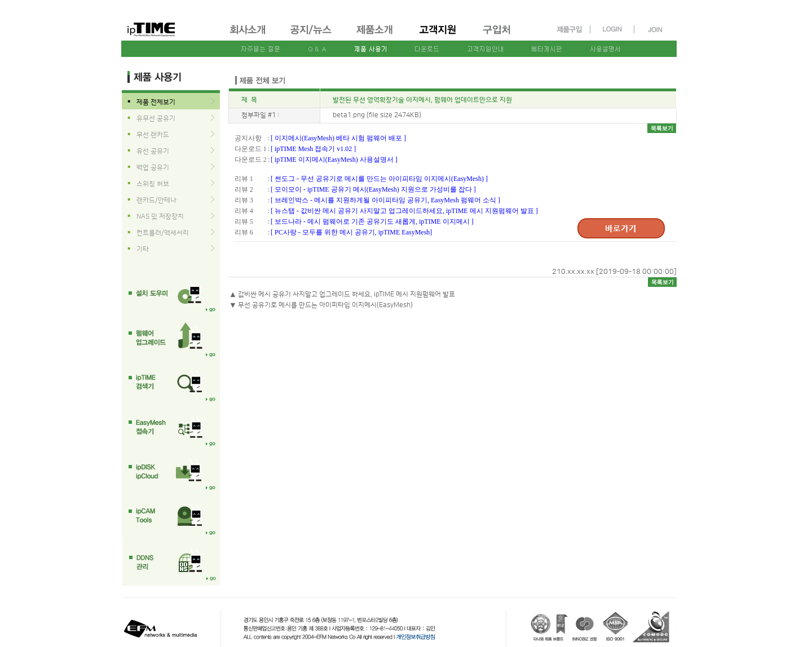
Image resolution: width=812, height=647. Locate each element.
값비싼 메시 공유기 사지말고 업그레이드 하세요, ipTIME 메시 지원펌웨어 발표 (347, 294)
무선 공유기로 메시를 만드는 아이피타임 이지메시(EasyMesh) (325, 305)
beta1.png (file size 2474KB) (377, 115)
